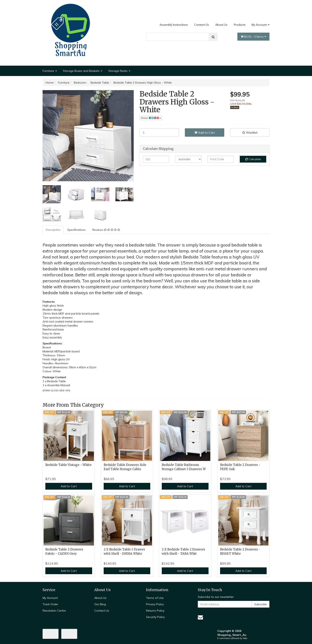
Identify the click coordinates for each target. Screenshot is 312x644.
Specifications (76, 230)
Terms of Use (155, 598)
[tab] (53, 230)
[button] (250, 133)
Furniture (50, 71)
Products (240, 25)
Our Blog (100, 604)
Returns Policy (155, 611)
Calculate (253, 159)
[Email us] (200, 617)
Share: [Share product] (151, 118)
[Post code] (221, 159)
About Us (221, 25)
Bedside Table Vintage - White (68, 465)
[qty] (156, 159)
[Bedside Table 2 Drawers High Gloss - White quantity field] (159, 133)
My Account (260, 25)
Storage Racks (119, 71)
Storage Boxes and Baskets (83, 71)
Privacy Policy (155, 604)
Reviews (106, 230)
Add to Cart (205, 133)
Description (53, 230)
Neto (245, 638)
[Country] (188, 159)
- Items (253, 37)
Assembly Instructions (174, 25)
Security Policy (155, 617)
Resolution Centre (54, 611)
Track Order (50, 604)
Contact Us (202, 25)
